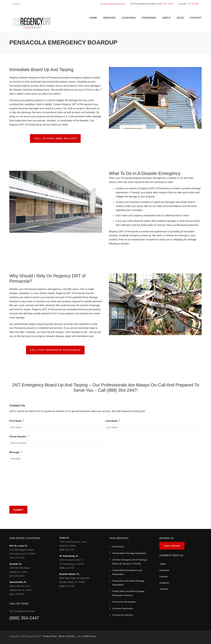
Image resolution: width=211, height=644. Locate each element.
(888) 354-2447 (24, 618)
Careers (16, 4)
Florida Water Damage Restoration (129, 553)
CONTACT (196, 18)
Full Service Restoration (124, 602)
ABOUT (167, 18)
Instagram (164, 583)
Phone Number (19, 437)
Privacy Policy (50, 636)
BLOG (180, 18)
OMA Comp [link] (90, 636)
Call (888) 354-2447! (118, 390)
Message (16, 452)
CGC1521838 (193, 4)
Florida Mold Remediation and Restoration (127, 572)
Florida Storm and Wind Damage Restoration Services (128, 593)
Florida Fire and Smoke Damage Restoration (128, 583)
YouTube (164, 589)
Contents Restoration (123, 608)
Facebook (164, 570)
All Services (118, 547)
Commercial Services (123, 615)
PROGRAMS (149, 18)
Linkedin (164, 577)
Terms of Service (67, 636)
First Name (17, 421)
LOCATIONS (129, 18)
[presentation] (35, 494)
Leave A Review (172, 546)
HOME (93, 18)
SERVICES (109, 18)
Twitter (163, 564)
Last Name (113, 421)
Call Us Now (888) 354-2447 (55, 138)
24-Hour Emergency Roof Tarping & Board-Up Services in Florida (130, 562)
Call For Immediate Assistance (55, 350)
